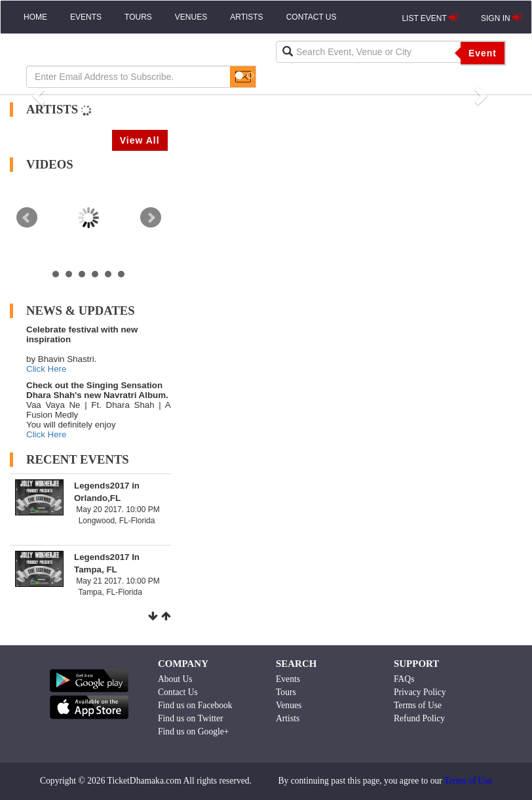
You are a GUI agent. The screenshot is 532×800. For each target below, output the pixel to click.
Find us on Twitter (191, 718)
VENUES (191, 17)
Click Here (46, 369)
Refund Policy (419, 718)
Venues (289, 705)
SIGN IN (501, 18)
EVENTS (86, 17)
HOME (35, 17)
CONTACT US (312, 17)
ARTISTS (246, 17)
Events (288, 679)
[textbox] (369, 52)
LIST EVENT (430, 18)
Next (151, 218)
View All (140, 140)
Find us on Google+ (194, 731)
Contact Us (178, 692)
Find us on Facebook (195, 705)
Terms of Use (418, 705)
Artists (288, 718)
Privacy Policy (420, 692)
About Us (175, 679)
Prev (27, 218)
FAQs (404, 679)
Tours (286, 692)
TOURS (138, 17)
